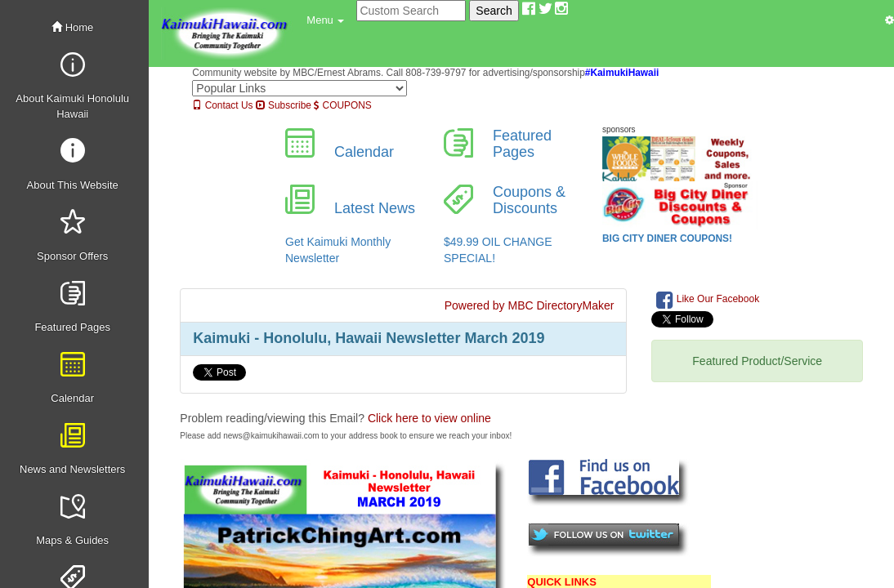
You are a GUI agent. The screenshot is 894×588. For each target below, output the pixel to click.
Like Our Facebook (708, 300)
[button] (325, 20)
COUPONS (342, 105)
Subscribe (284, 105)
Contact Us (222, 105)
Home (72, 27)
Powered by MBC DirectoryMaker (530, 305)
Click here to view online (429, 418)
